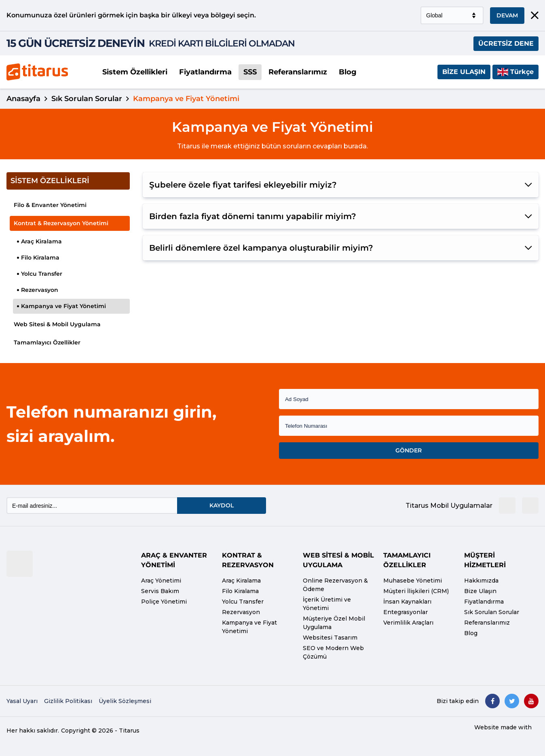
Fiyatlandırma (205, 72)
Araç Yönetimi (161, 581)
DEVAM (507, 15)
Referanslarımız (298, 72)
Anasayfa (23, 99)
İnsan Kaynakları (407, 602)
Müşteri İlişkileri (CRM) (416, 591)
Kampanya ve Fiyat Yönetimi (61, 306)
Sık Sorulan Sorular (87, 99)
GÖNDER (409, 450)
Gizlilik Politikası (68, 701)
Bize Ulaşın (464, 72)
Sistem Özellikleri (135, 72)
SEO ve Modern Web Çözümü (333, 652)
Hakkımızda (481, 581)
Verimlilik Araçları (408, 623)
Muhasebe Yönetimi (413, 581)
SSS (250, 72)
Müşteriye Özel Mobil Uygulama (334, 623)
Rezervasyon (38, 290)
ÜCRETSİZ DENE (506, 43)
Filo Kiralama (38, 258)
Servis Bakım (160, 591)
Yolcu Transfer (40, 274)
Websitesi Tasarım (330, 638)
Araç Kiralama (39, 241)
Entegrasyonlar (406, 612)
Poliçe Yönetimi (164, 602)
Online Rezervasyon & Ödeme (335, 585)
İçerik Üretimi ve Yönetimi (327, 604)
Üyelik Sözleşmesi (125, 701)
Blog (348, 72)
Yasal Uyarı (22, 701)
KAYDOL (222, 505)
